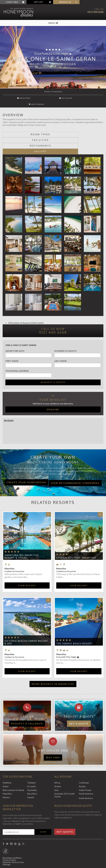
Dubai (6, 769)
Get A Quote (53, 98)
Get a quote (79, 706)
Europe (82, 769)
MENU (53, 23)
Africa (57, 765)
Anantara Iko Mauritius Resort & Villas (22, 539)
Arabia (58, 769)
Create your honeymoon (26, 465)
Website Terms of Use (13, 845)
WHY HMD (53, 740)
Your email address (17, 353)
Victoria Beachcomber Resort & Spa (26, 625)
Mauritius (7, 776)
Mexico (6, 780)
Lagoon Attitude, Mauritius (76, 540)
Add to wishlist (87, 98)
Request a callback (27, 706)
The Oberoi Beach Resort (74, 626)
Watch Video (20, 98)
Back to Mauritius (53, 92)
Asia (56, 772)
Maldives (7, 765)
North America (86, 776)
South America (86, 781)
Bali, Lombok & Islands (13, 772)
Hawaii (31, 780)
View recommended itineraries (75, 465)
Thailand (31, 765)
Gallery (78, 134)
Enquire (53, 392)
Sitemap (6, 847)
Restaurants (28, 134)
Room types (28, 128)
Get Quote (65, 814)
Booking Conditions (12, 840)
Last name (61, 343)
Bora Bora (32, 776)
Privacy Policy (9, 842)
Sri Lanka (31, 769)
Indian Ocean (85, 772)
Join (43, 814)
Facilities (78, 128)
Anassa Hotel (29, 305)
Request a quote (53, 365)
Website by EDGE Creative (16, 862)
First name (12, 343)
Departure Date (15, 333)
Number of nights (65, 333)
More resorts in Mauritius (53, 666)
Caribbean (84, 765)
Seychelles (32, 772)
